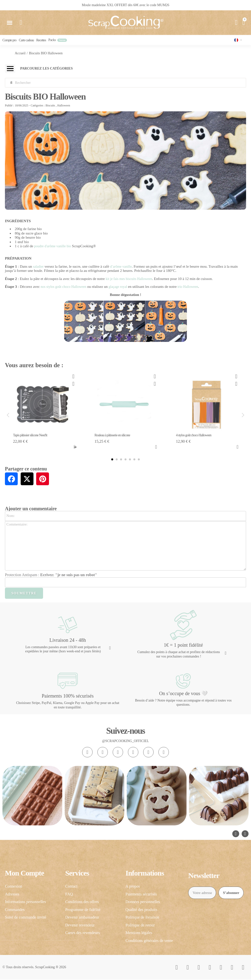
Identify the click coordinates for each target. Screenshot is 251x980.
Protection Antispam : (51, 575)
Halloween (64, 106)
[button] (10, 23)
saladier (38, 267)
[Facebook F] (103, 753)
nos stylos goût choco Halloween (63, 287)
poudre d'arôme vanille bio (53, 247)
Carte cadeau (26, 40)
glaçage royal (118, 287)
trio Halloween (187, 287)
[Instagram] (87, 753)
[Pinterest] (148, 753)
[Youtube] (133, 753)
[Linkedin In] (164, 753)
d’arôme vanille (121, 267)
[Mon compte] (236, 23)
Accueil (20, 54)
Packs (52, 40)
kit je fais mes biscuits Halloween (129, 279)
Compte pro (9, 40)
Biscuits (50, 106)
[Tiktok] (118, 753)
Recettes (41, 40)
